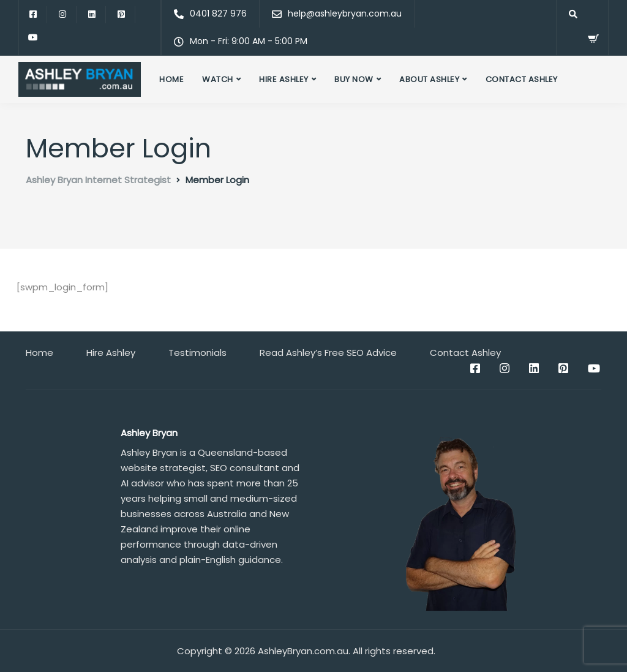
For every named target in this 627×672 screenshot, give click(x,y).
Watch (218, 79)
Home (171, 79)
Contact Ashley (522, 79)
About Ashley (429, 79)
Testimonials (197, 353)
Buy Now (354, 79)
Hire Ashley (284, 79)
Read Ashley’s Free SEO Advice (328, 353)
